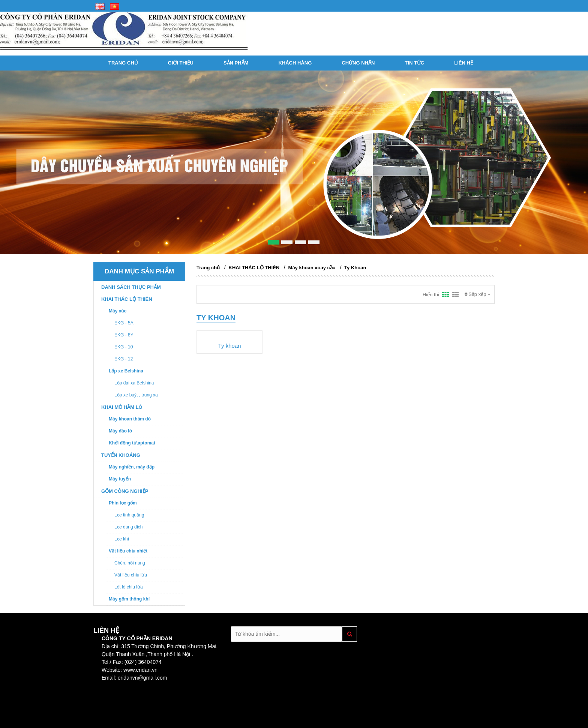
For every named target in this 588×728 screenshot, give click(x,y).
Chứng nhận (358, 63)
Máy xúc (118, 311)
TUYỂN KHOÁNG (121, 455)
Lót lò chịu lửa (129, 587)
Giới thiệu (181, 63)
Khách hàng (295, 63)
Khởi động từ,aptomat (132, 443)
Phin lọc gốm (123, 503)
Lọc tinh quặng (129, 515)
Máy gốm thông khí (129, 599)
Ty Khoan (355, 268)
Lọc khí (122, 539)
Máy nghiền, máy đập (132, 467)
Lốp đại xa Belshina (134, 383)
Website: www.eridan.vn (130, 670)
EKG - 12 (124, 359)
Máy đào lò (120, 431)
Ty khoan (230, 346)
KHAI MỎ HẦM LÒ (122, 407)
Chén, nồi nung (130, 563)
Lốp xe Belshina (126, 371)
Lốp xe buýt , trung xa (136, 395)
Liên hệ (463, 63)
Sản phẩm (236, 63)
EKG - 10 (124, 347)
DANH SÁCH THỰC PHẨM (131, 287)
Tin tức (414, 63)
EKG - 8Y (124, 335)
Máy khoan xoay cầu (312, 268)
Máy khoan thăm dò (130, 419)
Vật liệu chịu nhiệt (128, 551)
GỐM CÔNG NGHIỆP (125, 491)
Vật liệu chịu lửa (131, 575)
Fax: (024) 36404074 (136, 662)
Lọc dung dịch (128, 527)
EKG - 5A (124, 323)
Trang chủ (123, 63)
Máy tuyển (120, 479)
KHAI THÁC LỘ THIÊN (127, 299)
